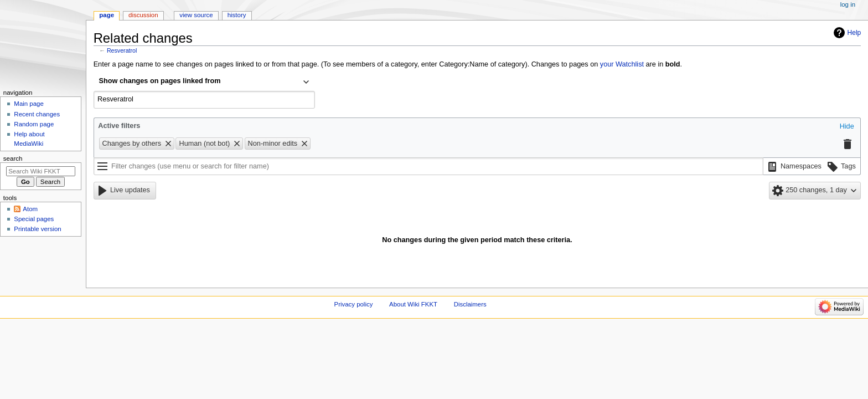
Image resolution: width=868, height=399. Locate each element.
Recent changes (37, 114)
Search (13, 158)
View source (196, 15)
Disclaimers (470, 304)
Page (107, 15)
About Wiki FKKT (413, 304)
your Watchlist (622, 64)
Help (854, 33)
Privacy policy (354, 304)
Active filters (119, 126)
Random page (34, 124)
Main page (29, 104)
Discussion (143, 15)
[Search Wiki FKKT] (41, 171)
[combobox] (204, 82)
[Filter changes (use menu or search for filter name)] (428, 166)
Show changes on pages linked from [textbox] (160, 81)
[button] (847, 127)
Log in (848, 4)
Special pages (34, 219)
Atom (30, 209)
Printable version (37, 229)
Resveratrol (122, 50)
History (237, 15)
